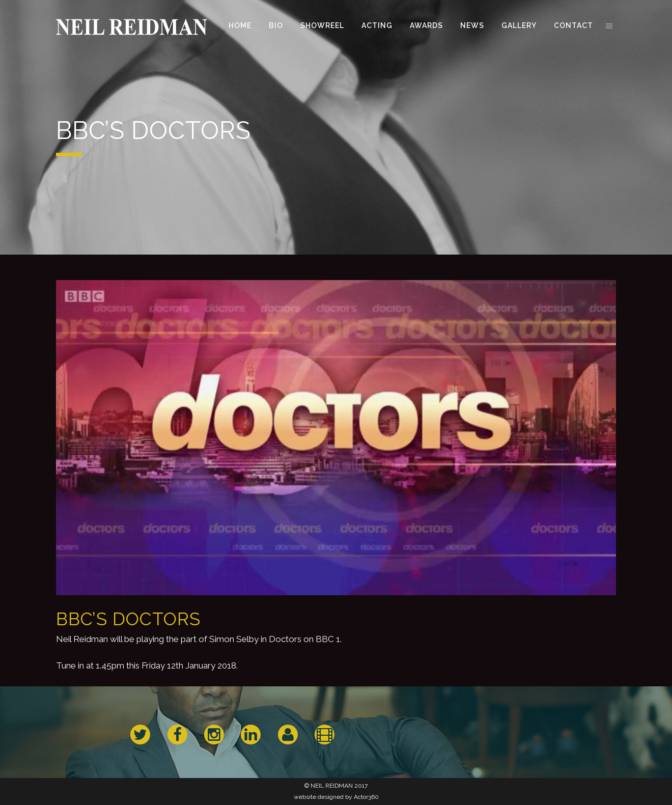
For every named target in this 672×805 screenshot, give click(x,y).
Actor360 (366, 797)
